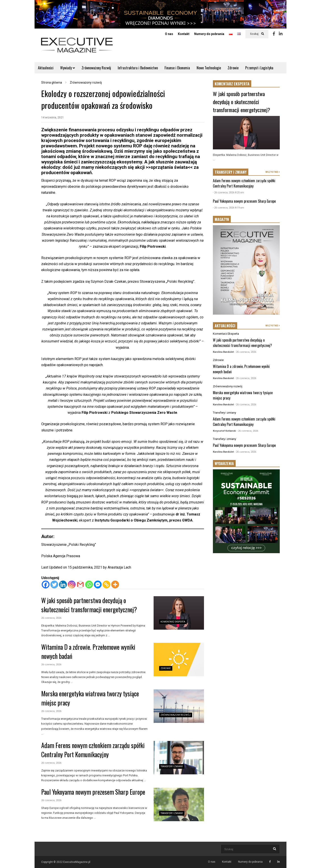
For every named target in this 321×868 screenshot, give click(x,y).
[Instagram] (72, 585)
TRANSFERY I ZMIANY (231, 172)
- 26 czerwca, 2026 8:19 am (228, 208)
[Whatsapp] (89, 585)
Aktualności (46, 68)
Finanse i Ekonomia (177, 68)
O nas (169, 34)
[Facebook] (46, 585)
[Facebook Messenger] (98, 585)
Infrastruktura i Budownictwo (138, 68)
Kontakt (184, 34)
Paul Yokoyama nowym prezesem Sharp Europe (93, 792)
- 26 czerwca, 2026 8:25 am (228, 193)
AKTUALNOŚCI (225, 326)
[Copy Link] (106, 585)
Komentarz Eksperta (173, 622)
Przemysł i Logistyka (259, 68)
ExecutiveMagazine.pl (77, 862)
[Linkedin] (63, 585)
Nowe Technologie (209, 68)
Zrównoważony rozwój (176, 715)
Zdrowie (233, 68)
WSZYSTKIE (273, 172)
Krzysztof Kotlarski (224, 431)
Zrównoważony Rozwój (96, 68)
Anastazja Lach (119, 567)
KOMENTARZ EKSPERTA (232, 84)
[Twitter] (54, 585)
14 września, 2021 (52, 118)
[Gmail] (80, 585)
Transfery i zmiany (172, 766)
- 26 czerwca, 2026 (245, 352)
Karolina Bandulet (223, 352)
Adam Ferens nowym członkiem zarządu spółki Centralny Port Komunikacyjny (93, 750)
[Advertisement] (246, 628)
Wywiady (68, 68)
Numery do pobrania (209, 34)
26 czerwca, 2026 (51, 618)
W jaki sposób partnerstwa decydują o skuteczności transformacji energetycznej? (89, 605)
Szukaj (257, 34)
